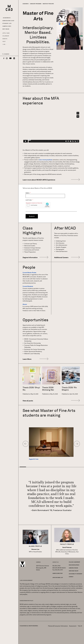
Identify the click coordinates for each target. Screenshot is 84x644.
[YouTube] (10, 58)
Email (28, 193)
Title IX (80, 626)
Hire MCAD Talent (74, 571)
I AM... (4, 44)
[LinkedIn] (14, 58)
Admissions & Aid (8, 21)
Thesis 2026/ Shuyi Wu (31, 389)
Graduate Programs (36, 4)
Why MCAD (6, 29)
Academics (7, 18)
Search (7, 54)
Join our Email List (58, 578)
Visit (4, 41)
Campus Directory (58, 573)
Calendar (6, 36)
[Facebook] (4, 58)
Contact (71, 577)
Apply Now (6, 33)
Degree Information (30, 257)
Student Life (7, 23)
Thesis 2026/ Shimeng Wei (48, 389)
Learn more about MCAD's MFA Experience (39, 180)
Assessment (73, 626)
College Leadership (74, 562)
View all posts (28, 401)
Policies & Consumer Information (58, 626)
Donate (5, 39)
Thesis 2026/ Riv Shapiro (69, 389)
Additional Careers (61, 257)
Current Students (28, 286)
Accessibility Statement (76, 574)
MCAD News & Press (74, 565)
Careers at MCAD (73, 568)
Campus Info (7, 26)
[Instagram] (7, 58)
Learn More (27, 359)
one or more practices (45, 160)
